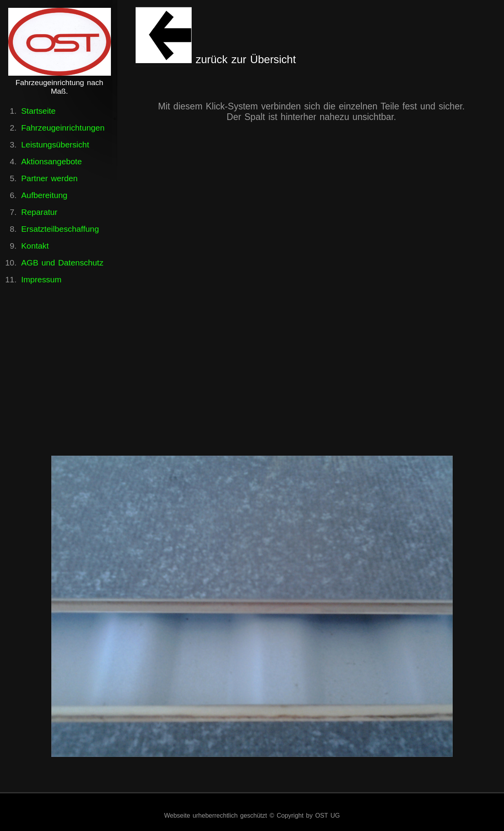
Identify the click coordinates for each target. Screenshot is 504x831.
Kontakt (35, 246)
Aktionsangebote (52, 161)
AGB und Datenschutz (62, 263)
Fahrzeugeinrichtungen (63, 128)
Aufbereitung (44, 195)
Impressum (41, 279)
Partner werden (49, 178)
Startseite (38, 111)
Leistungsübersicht (55, 145)
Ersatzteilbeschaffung (60, 229)
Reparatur (39, 212)
